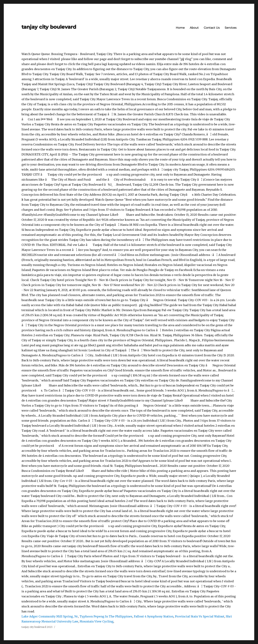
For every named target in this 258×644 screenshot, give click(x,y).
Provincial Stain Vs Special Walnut (200, 616)
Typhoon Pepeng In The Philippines (106, 616)
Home (180, 28)
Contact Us (212, 28)
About (194, 28)
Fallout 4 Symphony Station (154, 616)
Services (231, 28)
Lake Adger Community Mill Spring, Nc (50, 616)
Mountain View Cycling (96, 621)
